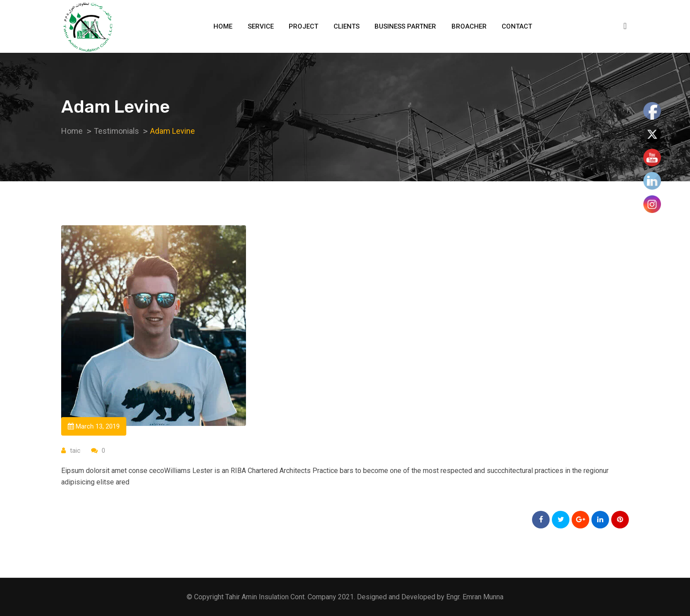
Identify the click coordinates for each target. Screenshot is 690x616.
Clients (347, 26)
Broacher (469, 26)
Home (223, 26)
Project (303, 26)
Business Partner (405, 26)
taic (75, 451)
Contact (517, 26)
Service (261, 26)
